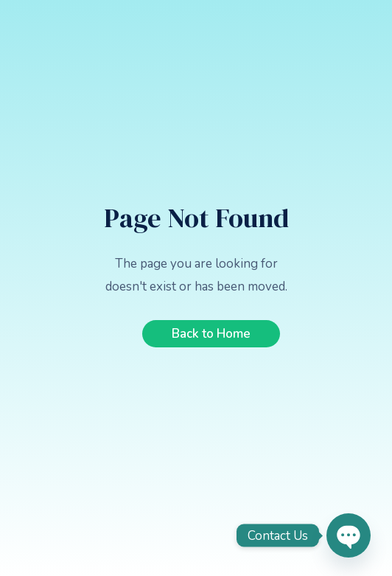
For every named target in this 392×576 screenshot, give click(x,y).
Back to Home (211, 334)
